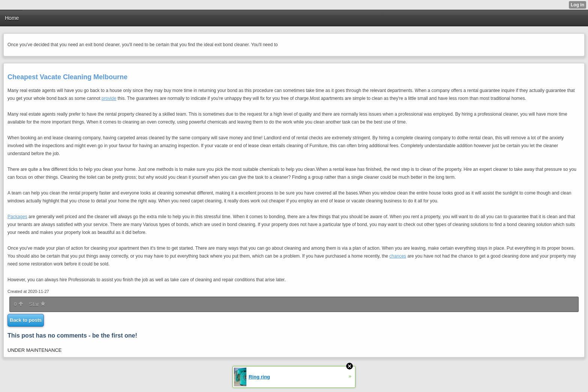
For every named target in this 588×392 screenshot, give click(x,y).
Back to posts (26, 320)
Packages (17, 217)
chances (398, 256)
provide (109, 98)
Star (37, 304)
